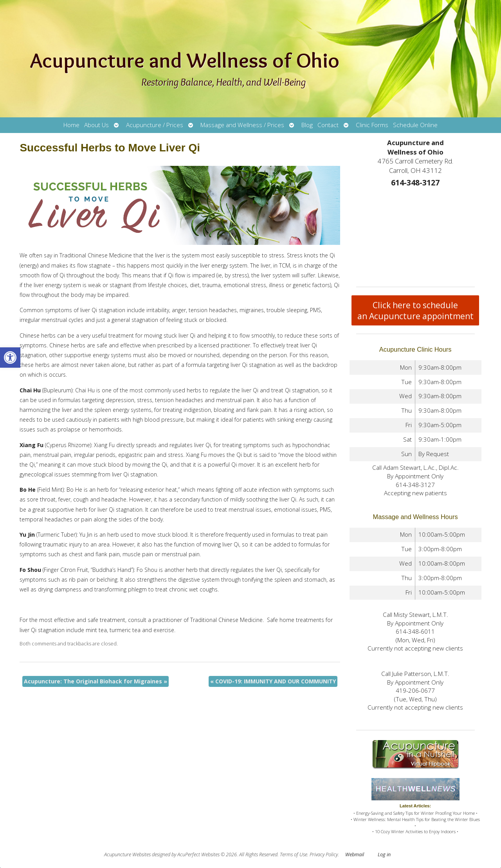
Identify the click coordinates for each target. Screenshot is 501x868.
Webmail (355, 855)
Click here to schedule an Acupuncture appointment (415, 311)
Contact (328, 125)
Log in (384, 855)
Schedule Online (415, 125)
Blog (307, 125)
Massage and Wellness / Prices (242, 125)
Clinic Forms (372, 125)
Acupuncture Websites (127, 855)
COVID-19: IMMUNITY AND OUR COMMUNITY (273, 681)
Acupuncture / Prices (155, 125)
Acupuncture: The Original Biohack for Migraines (96, 681)
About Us (96, 125)
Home (71, 125)
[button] (10, 358)
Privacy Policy (324, 855)
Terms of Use (294, 855)
